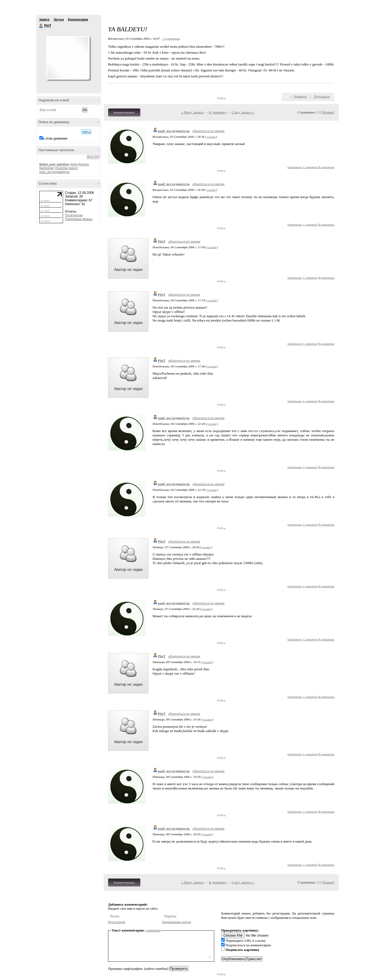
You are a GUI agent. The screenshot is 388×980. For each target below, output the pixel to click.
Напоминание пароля (176, 922)
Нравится (300, 96)
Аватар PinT (68, 58)
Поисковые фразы (79, 219)
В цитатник (326, 167)
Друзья (58, 19)
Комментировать (124, 112)
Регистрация (117, 922)
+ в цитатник (171, 39)
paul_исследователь (55, 172)
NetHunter (47, 168)
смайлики (153, 930)
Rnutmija (61, 168)
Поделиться (322, 96)
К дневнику (218, 112)
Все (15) (93, 157)
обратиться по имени (208, 131)
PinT (41, 26)
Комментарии (78, 19)
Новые (328, 112)
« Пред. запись (193, 112)
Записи (44, 19)
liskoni (73, 168)
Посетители (74, 215)
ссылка (211, 137)
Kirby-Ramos (80, 164)
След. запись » (243, 112)
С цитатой (310, 167)
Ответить (295, 167)
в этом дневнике (55, 139)
